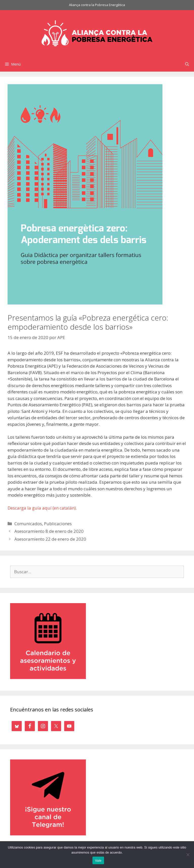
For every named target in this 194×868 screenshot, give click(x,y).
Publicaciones (58, 524)
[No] (188, 855)
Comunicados (28, 524)
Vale (98, 861)
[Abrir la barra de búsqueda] (187, 64)
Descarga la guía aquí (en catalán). (42, 508)
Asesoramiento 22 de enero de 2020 (50, 539)
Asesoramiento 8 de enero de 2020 (49, 531)
